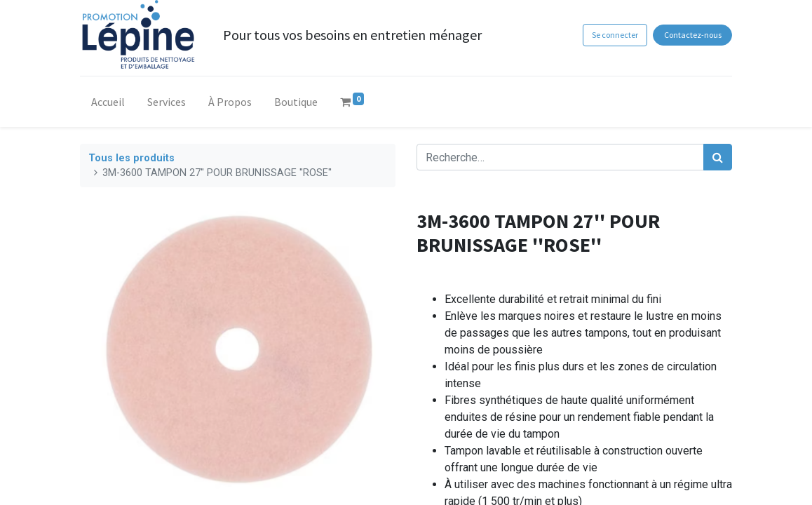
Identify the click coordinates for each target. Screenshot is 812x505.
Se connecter (615, 35)
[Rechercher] (718, 157)
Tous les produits (131, 158)
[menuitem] (108, 105)
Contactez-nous (693, 35)
